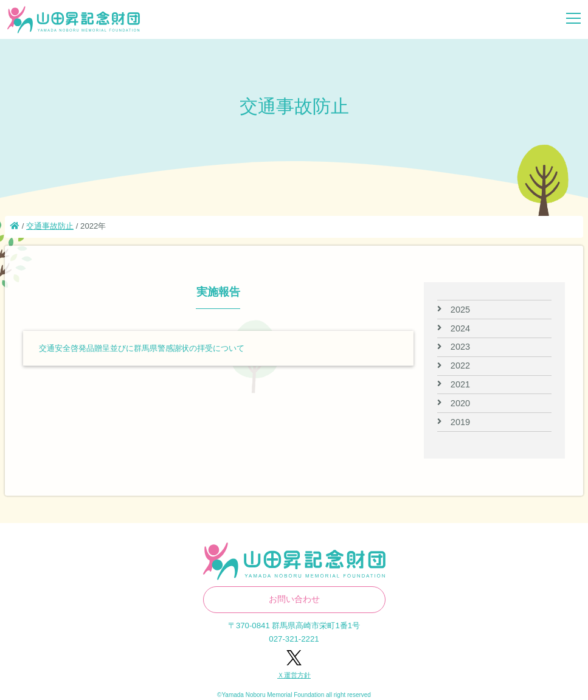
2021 (460, 384)
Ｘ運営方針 (294, 675)
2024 (460, 328)
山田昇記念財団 (74, 20)
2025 (460, 310)
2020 (460, 403)
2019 (460, 422)
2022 (460, 366)
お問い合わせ (294, 599)
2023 (460, 347)
